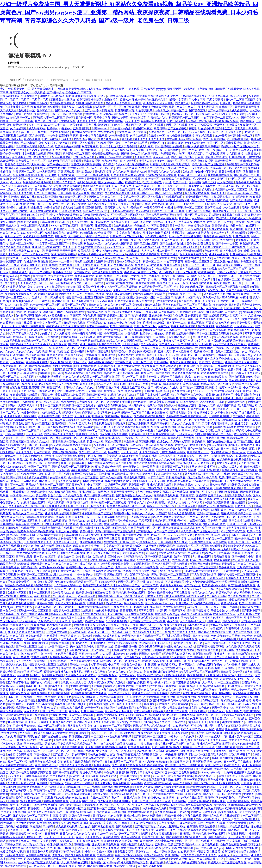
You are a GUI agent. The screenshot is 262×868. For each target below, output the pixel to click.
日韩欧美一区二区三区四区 (127, 236)
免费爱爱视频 (69, 409)
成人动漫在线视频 (247, 697)
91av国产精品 (42, 452)
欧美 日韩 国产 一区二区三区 (237, 477)
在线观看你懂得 (10, 96)
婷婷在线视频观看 (135, 477)
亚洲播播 (31, 729)
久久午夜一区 (32, 639)
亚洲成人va (28, 719)
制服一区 (66, 463)
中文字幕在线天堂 (64, 488)
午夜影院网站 (177, 611)
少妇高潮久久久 (87, 121)
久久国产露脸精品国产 (174, 567)
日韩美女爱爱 (218, 485)
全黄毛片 (246, 445)
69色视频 (142, 708)
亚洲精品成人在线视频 (156, 657)
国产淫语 (58, 373)
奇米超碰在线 (16, 729)
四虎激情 (39, 294)
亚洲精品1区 (98, 862)
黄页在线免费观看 (64, 402)
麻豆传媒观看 (187, 366)
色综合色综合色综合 (146, 571)
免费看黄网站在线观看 (218, 236)
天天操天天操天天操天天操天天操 (99, 179)
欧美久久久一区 (115, 254)
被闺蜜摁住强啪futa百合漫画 (212, 535)
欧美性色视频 (146, 431)
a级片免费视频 (62, 334)
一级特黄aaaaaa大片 (140, 200)
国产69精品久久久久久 (158, 589)
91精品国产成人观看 (55, 859)
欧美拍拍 (212, 387)
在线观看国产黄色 (175, 319)
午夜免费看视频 (36, 355)
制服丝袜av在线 (100, 269)
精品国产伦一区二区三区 (184, 118)
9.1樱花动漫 (86, 636)
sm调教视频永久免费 (154, 808)
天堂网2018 (254, 114)
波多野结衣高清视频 (82, 715)
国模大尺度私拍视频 (13, 150)
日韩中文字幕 (189, 150)
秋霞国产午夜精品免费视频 (46, 762)
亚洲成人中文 (222, 654)
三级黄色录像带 (187, 823)
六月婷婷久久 (47, 621)
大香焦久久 (243, 240)
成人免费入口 (42, 157)
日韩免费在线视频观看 (228, 488)
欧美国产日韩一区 (153, 837)
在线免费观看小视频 (108, 143)
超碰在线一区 (185, 215)
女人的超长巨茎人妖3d (21, 783)
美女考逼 (163, 420)
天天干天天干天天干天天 (61, 251)
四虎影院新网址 (141, 564)
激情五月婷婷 (24, 114)
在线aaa (123, 456)
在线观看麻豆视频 (16, 218)
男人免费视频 (145, 301)
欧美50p (234, 445)
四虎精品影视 (153, 848)
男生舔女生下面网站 (134, 387)
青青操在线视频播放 (220, 175)
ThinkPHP (14, 80)
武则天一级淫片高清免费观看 (221, 298)
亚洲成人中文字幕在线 (179, 222)
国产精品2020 (80, 269)
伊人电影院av (142, 380)
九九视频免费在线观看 (161, 434)
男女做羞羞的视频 (175, 539)
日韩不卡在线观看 (127, 168)
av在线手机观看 (180, 600)
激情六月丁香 (183, 557)
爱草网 (25, 449)
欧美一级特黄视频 (108, 330)
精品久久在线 (58, 758)
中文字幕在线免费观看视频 (112, 690)
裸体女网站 (188, 715)
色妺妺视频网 (206, 326)
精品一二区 (196, 456)
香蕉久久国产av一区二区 (28, 513)
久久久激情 (70, 247)
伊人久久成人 (40, 441)
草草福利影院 (147, 441)
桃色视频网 (255, 808)
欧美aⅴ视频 (118, 269)
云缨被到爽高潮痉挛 (36, 776)
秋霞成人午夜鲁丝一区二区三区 (185, 308)
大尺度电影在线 (170, 729)
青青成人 (140, 229)
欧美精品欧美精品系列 (19, 294)
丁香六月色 (222, 726)
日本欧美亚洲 (138, 434)
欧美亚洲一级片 (241, 323)
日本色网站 (54, 218)
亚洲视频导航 (193, 316)
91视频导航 (101, 413)
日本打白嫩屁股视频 (173, 452)
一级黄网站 (17, 362)
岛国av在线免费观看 (29, 470)
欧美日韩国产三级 (155, 535)
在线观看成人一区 (224, 211)
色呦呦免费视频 (194, 808)
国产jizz (5, 118)
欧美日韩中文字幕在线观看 (174, 593)
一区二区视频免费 (235, 247)
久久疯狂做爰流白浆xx (35, 643)
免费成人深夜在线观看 (149, 265)
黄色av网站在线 (218, 445)
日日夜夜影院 (129, 611)
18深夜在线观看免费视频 (162, 175)
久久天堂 (128, 398)
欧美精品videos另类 (214, 585)
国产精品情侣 (123, 362)
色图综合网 (208, 463)
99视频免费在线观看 (184, 326)
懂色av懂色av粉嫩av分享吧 (243, 193)
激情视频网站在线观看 (243, 805)
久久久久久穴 (138, 114)
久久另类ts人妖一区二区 (99, 567)
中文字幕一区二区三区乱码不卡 (116, 751)
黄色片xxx (225, 855)
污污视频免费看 (28, 373)
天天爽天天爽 (10, 733)
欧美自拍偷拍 (103, 380)
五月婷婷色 (59, 423)
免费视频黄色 (134, 391)
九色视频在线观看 (78, 650)
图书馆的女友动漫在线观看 (153, 395)
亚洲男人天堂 (37, 218)
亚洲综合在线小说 (202, 726)
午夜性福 (246, 298)
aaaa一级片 (221, 136)
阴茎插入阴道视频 (181, 413)
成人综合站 (147, 844)
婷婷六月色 (92, 114)
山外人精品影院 (47, 172)
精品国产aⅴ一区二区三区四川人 (234, 190)
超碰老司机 (237, 229)
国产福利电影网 (251, 611)
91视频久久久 (117, 395)
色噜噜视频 (87, 233)
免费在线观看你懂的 (75, 499)
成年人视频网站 (157, 503)
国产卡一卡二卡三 (227, 244)
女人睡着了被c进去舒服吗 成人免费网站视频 (47, 733)
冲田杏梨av (68, 107)
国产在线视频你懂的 (98, 125)
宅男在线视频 (212, 316)
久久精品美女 (239, 719)
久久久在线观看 (73, 495)
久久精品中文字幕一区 (68, 585)
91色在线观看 (16, 722)
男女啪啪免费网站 (234, 546)
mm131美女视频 (96, 308)
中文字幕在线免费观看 (181, 650)
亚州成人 (212, 323)
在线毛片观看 (128, 190)
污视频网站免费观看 (49, 535)
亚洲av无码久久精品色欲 (94, 492)
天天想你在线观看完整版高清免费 (129, 427)
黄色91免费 (220, 305)
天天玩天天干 (200, 330)
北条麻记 (156, 607)
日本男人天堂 (154, 596)
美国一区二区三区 (40, 467)
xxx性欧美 (136, 456)
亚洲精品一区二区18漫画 (26, 369)
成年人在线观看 (38, 477)
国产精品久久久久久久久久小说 (30, 344)
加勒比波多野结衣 (198, 233)
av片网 (41, 251)
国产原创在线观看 (58, 164)
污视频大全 (47, 395)
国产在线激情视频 (139, 423)
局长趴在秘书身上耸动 (125, 222)
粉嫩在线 (185, 218)
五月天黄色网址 (128, 146)
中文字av (127, 143)
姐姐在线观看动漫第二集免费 (89, 693)
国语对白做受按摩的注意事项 (36, 531)
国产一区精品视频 (214, 139)
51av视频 (183, 852)
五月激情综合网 (217, 754)
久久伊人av (136, 672)
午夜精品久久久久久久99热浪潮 (66, 326)
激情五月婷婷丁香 (53, 549)
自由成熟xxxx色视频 (52, 96)
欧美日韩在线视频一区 (220, 395)
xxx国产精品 (119, 528)
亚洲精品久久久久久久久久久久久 (141, 348)
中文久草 (205, 280)
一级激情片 (28, 402)
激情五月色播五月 (213, 618)
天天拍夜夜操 (27, 391)
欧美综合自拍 (111, 837)
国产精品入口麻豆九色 (177, 654)
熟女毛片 (113, 190)
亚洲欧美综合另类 (110, 344)
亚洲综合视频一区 (160, 316)
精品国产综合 (133, 182)
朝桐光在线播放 (184, 485)
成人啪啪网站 (37, 128)
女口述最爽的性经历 (115, 485)
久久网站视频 (244, 650)
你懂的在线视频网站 (73, 553)
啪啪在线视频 (210, 269)
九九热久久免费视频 (39, 150)
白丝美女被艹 (67, 575)
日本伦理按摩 (51, 639)
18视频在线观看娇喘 (55, 521)
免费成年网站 (110, 161)
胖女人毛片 (169, 190)
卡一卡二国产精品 (141, 449)
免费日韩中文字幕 (42, 492)
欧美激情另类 (170, 254)
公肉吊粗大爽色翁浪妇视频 (143, 254)
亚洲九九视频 (52, 398)
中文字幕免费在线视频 (64, 215)
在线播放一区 (27, 110)
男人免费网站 (193, 474)
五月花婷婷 (65, 193)
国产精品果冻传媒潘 (62, 103)
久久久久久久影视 (200, 859)
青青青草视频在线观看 (115, 359)
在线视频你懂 (65, 200)
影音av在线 (232, 729)
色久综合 (109, 164)
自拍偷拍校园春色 (48, 539)
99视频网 (97, 686)
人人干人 (208, 683)
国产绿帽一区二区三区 (114, 661)
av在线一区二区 (177, 132)
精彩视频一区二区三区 (189, 208)
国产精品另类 (180, 560)
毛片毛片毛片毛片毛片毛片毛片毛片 (27, 100)
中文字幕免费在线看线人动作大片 (158, 96)
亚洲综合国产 (194, 229)
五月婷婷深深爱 (132, 546)
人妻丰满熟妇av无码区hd (55, 222)
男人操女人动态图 (149, 240)
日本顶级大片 (129, 161)
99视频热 (36, 826)
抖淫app (257, 323)
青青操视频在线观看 (155, 107)
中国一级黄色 (72, 319)
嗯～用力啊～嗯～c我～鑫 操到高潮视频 (67, 794)
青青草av (5, 157)
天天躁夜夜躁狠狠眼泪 (205, 510)
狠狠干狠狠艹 (234, 711)
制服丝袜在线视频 (67, 531)
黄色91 (220, 729)
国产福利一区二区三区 (24, 290)
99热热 (218, 762)
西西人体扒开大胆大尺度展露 (39, 265)
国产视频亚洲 (124, 463)
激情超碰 (87, 380)
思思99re (59, 330)
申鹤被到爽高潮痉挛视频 (63, 136)
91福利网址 (28, 377)
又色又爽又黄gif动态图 (65, 344)
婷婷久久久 (218, 193)
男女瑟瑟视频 (126, 686)
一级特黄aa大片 (244, 326)
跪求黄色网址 (196, 675)
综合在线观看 (104, 233)
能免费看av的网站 (122, 794)
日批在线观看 (66, 175)
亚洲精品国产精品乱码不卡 (238, 715)
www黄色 (23, 675)
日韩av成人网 (95, 441)
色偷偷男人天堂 (22, 157)
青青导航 (205, 362)
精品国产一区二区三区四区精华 (86, 298)
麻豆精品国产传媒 (190, 301)
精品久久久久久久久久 (183, 107)
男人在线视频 (92, 787)
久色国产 (161, 513)
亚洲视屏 (13, 801)
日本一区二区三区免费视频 (30, 668)
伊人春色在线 (105, 301)
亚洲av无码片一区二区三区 (199, 265)
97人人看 (106, 654)
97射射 (193, 125)
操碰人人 (144, 161)
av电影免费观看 (119, 136)
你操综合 (70, 578)
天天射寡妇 (207, 369)
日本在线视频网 (190, 269)
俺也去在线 (20, 103)
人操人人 (172, 510)
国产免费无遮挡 (15, 488)
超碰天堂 (70, 341)
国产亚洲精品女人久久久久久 (134, 495)
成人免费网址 (240, 110)
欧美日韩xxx (220, 600)
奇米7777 (100, 636)
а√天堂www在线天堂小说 (212, 736)
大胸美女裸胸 (107, 132)
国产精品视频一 (107, 639)
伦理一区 (245, 798)
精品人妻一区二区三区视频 (30, 132)
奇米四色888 (175, 380)
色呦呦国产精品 (227, 405)
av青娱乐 (43, 722)
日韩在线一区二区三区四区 (70, 348)
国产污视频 (195, 139)
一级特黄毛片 (244, 510)
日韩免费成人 (85, 172)
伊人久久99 (47, 146)
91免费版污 (124, 481)
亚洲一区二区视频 (40, 272)
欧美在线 (218, 661)
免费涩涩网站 (18, 179)
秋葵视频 (151, 665)
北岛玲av (119, 654)
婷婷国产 (175, 693)
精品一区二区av (153, 262)
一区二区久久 (153, 341)
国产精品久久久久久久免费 (229, 114)
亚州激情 (150, 600)
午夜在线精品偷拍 (216, 377)
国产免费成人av (202, 337)
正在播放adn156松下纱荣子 (32, 215)
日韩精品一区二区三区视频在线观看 (228, 287)
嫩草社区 (130, 560)
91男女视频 (219, 801)
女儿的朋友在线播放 (119, 294)
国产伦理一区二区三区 (93, 452)
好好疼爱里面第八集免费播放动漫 (122, 535)
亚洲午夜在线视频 (133, 553)
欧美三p (123, 697)
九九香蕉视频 (85, 107)
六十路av (247, 629)
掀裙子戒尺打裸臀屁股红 (171, 233)
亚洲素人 (103, 719)
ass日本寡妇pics (191, 528)
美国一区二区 (216, 143)
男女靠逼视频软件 (138, 164)
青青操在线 (95, 704)
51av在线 (77, 449)
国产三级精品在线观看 (187, 683)
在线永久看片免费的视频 (179, 848)
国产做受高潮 (204, 848)
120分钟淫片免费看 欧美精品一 (203, 571)
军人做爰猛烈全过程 (204, 575)
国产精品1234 (82, 272)
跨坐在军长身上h (243, 474)
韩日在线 (145, 776)
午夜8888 (108, 499)
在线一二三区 (224, 352)
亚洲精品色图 (61, 693)
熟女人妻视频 (31, 546)
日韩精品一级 (82, 844)
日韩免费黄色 (235, 686)
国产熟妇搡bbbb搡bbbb (14, 427)
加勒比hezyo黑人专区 (74, 683)
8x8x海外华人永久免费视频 (125, 323)
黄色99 (152, 593)
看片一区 (219, 859)
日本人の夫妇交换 (13, 359)
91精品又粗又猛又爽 (73, 618)
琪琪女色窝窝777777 (234, 316)
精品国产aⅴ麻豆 (143, 128)
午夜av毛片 (239, 452)
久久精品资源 (143, 157)
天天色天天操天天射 (61, 276)
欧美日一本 (180, 182)
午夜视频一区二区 (24, 172)
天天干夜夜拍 (236, 837)
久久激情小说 (158, 708)
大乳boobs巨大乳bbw (79, 423)
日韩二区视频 (241, 236)
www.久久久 (132, 121)
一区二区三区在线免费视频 (66, 114)
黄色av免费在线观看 (129, 262)
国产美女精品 (190, 431)
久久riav (227, 819)
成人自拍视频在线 (122, 229)
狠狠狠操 (6, 172)
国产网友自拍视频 (241, 200)
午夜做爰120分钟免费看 (38, 182)
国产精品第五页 (244, 175)
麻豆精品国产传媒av (150, 675)
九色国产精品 (74, 355)
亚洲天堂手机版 (218, 521)
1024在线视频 (232, 208)
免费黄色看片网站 (109, 387)
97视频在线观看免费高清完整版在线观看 (107, 571)
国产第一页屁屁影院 (66, 772)
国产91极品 (247, 121)
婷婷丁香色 (87, 384)
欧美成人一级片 (94, 244)
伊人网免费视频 (216, 154)
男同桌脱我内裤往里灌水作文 (94, 769)
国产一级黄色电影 (243, 557)
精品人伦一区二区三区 (161, 506)
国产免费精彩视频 (165, 258)
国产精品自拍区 (206, 459)
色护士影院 (14, 719)
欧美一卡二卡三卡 (65, 182)
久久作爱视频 (232, 665)
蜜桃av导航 (141, 143)
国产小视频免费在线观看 (205, 852)
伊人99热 (207, 258)
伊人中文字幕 (197, 100)
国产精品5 (239, 416)
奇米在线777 (142, 226)
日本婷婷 (234, 305)
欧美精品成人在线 (143, 787)
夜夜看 (193, 128)
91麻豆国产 (160, 337)
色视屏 (17, 301)
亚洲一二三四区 (77, 506)
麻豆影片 (127, 139)
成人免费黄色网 (110, 139)
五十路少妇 (221, 805)
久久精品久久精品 (34, 844)
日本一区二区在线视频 (104, 589)
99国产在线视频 (249, 607)
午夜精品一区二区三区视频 (147, 629)
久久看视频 (7, 323)
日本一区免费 (176, 121)
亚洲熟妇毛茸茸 (121, 402)
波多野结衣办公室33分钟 (92, 557)
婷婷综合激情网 (112, 467)
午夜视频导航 (134, 719)
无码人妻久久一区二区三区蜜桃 (198, 690)
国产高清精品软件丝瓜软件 (27, 834)
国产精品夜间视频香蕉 (220, 733)
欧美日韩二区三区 (19, 618)
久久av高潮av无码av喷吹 (95, 215)
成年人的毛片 (107, 510)
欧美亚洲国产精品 (217, 200)
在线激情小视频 (107, 697)
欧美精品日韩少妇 (163, 204)
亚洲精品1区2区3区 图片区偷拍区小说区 (131, 298)
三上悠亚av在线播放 (122, 211)
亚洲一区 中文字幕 (223, 708)
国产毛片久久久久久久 (69, 110)
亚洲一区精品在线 (209, 513)
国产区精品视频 (203, 762)
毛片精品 (25, 276)
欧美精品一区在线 (48, 438)
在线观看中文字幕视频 (215, 373)
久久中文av (94, 837)
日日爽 (170, 334)
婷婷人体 (51, 744)
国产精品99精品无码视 (95, 420)
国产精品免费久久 (144, 632)
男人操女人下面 (158, 280)
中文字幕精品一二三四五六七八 (220, 118)
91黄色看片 (8, 675)
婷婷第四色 (147, 841)
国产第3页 (97, 193)
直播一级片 (78, 352)
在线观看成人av (123, 226)
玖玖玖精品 (151, 456)
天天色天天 (140, 402)
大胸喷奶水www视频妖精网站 (115, 157)
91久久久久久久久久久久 (150, 139)
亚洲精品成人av (97, 323)
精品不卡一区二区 (208, 715)
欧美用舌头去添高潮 (153, 121)
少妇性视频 (23, 208)
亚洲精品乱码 (90, 805)
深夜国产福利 (240, 197)
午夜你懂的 (103, 600)
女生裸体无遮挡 (56, 506)
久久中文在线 (114, 657)
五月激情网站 (38, 136)
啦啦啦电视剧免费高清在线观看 (45, 517)
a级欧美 (207, 614)
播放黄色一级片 (114, 391)
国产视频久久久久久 (184, 632)
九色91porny (70, 431)
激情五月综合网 (248, 405)
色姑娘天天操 (76, 168)
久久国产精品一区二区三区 (156, 287)
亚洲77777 (209, 492)
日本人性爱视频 (183, 352)
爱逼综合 (19, 463)
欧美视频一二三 (204, 352)
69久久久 (95, 499)
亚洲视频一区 (137, 485)
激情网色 (45, 373)
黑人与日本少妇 (77, 704)
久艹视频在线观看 (241, 481)
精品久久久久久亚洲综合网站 (125, 341)
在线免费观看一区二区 (14, 366)
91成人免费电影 (199, 168)
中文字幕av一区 (111, 546)
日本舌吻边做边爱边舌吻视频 (226, 341)
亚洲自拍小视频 (203, 427)
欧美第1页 (254, 168)
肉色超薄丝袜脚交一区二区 (171, 110)
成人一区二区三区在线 (52, 726)
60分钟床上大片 (50, 747)
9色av (201, 377)
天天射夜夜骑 (177, 369)
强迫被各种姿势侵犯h (45, 258)
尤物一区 (163, 600)
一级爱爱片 (206, 125)
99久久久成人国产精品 (48, 240)
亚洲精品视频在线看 (160, 485)
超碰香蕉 (34, 808)
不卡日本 (51, 175)
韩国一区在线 (42, 754)
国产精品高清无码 (232, 589)
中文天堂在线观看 (34, 326)
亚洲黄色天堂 (45, 110)
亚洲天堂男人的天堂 (248, 423)
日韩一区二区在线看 (58, 474)
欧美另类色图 (85, 593)
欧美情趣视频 (189, 398)
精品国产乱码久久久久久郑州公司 (47, 629)
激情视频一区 (94, 150)
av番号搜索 (132, 334)
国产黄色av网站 (173, 305)
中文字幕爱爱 (224, 326)
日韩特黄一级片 (244, 222)
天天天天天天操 (11, 326)
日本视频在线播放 (233, 215)
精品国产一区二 (21, 118)
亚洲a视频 (195, 182)
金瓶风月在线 (80, 643)
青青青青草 (187, 495)
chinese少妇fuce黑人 (212, 772)
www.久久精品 (115, 247)
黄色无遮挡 (40, 276)
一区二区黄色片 (186, 506)
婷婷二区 (71, 330)
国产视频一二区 (131, 154)
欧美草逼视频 (90, 146)
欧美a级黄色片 (161, 524)
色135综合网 (213, 668)
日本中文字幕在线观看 (94, 136)
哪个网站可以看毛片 (47, 510)
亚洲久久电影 (207, 405)
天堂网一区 (38, 164)
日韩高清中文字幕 (133, 539)
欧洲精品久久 (181, 758)
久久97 (28, 240)
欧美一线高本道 (151, 276)
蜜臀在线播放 (208, 826)
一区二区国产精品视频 (118, 150)
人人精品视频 (87, 337)
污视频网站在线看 (166, 301)
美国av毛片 (102, 222)
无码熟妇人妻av (132, 312)
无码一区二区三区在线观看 (147, 125)
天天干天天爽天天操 (68, 701)
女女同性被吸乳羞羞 (140, 812)
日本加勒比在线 (130, 251)
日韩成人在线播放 (199, 801)
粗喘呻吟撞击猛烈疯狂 (90, 103)
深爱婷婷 (201, 495)
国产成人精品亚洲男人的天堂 (180, 247)
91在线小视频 (207, 128)
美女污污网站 (149, 344)
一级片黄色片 (216, 578)
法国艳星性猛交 (38, 103)
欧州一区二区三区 (145, 326)
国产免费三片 (88, 639)
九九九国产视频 (11, 341)
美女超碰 (41, 495)
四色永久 (204, 708)
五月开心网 (243, 708)
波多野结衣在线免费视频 (236, 701)
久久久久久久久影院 (182, 423)
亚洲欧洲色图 (30, 96)
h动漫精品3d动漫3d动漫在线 (52, 352)
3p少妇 (105, 708)
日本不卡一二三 (177, 323)
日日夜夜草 (52, 834)
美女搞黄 (173, 294)
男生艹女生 (241, 352)
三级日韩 (39, 229)
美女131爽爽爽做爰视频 (224, 121)
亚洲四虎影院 (207, 107)
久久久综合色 (66, 790)
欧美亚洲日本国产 (195, 380)
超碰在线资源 (155, 582)
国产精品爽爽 (150, 729)
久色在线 (178, 316)
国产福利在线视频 (124, 431)
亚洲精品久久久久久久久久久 (240, 564)
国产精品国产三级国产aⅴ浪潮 (148, 621)
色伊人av (171, 405)
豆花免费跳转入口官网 (151, 751)
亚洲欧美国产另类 (66, 369)
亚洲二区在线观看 (177, 125)
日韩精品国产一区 (35, 751)
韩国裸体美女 (220, 226)
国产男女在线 (105, 647)
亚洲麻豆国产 (167, 546)
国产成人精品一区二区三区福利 (72, 467)
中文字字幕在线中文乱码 (132, 132)
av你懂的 (200, 348)
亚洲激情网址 (82, 128)
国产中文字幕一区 (219, 110)
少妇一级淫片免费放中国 (20, 319)
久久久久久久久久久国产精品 (18, 701)
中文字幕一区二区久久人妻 (233, 787)
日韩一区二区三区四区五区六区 (151, 801)
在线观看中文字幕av (168, 431)
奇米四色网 (122, 629)
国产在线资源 (210, 844)
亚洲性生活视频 (219, 96)
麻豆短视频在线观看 (197, 193)
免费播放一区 (122, 513)
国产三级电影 (150, 585)
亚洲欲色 (231, 780)
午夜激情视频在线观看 (24, 395)
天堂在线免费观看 (223, 240)
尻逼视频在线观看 (230, 553)
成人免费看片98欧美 (181, 776)
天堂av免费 (94, 488)
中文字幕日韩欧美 (141, 722)
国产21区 (101, 427)
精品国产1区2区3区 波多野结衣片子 (74, 301)
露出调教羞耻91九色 (239, 495)
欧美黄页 (42, 420)
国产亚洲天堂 (74, 830)
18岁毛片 (201, 341)
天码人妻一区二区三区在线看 (228, 168)
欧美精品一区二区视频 (36, 301)
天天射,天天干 (250, 208)
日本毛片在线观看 (45, 557)
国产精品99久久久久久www (211, 740)
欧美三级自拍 (160, 413)
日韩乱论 (226, 103)
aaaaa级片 (112, 470)
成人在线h (194, 190)
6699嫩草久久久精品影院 (176, 179)
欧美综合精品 (34, 636)
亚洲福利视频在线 (70, 211)
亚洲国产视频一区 (180, 337)
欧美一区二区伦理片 (23, 244)
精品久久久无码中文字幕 (131, 280)
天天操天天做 (234, 132)
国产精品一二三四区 (38, 423)
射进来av (253, 499)
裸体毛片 (74, 711)
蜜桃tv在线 (36, 459)
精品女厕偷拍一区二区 (228, 283)
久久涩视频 (17, 629)
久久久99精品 (77, 866)
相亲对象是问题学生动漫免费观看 (71, 445)
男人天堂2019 (239, 96)
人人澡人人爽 (250, 571)
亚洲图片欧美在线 (85, 625)
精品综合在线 (32, 139)
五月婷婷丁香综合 (197, 121)
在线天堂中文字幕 (31, 801)
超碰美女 (145, 222)
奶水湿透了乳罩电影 (230, 265)
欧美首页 (218, 362)
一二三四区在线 (186, 204)
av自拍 (12, 269)
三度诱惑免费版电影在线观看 (55, 528)
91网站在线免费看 (45, 697)
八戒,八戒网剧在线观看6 (20, 420)
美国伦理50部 (196, 553)
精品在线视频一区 (206, 776)
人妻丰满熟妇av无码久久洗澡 (68, 441)
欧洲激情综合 (181, 704)
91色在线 (10, 470)
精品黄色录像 (81, 193)
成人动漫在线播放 (74, 208)
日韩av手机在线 (14, 434)
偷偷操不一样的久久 (77, 729)
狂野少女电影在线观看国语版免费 (184, 596)
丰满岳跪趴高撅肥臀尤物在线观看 (235, 427)
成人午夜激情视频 (162, 834)
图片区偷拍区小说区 (111, 182)
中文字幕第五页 (174, 262)
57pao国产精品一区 (200, 132)
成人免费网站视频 (149, 190)
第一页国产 (148, 467)
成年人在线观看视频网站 (103, 348)
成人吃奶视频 (226, 182)
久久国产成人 (120, 474)
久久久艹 (48, 369)
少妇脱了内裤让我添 (58, 143)
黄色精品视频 (205, 136)
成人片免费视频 (68, 384)
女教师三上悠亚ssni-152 (165, 618)
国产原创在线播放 (239, 596)
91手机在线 (146, 168)
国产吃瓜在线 (94, 373)
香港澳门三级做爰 (154, 323)
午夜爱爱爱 (145, 733)
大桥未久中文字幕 (240, 740)
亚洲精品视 (157, 862)
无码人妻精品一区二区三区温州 (115, 531)
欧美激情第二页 (250, 244)
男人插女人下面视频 (80, 726)
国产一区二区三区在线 (169, 193)
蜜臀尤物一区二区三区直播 (208, 164)
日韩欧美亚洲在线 (107, 715)
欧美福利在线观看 (202, 283)
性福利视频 (114, 308)
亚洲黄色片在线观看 (246, 384)
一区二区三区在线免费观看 (93, 175)
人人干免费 (233, 611)
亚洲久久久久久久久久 (102, 197)
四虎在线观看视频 (251, 729)
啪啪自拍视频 (171, 398)
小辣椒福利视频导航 (49, 377)
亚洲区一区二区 (237, 524)
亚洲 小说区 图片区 (85, 510)
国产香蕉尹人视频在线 (42, 812)
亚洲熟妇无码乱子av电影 (158, 103)
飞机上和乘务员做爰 (17, 107)
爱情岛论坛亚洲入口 (17, 164)
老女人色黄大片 (193, 503)
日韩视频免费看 (128, 776)
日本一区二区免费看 (199, 211)
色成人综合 (198, 200)
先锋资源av (80, 139)
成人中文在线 (24, 661)
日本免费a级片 (46, 391)
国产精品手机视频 (136, 316)
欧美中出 (34, 125)
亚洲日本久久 (217, 495)
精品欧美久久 (114, 603)
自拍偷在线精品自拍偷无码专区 (148, 369)
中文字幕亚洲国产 (28, 456)
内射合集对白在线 (94, 758)
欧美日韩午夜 (160, 423)
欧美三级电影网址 (175, 409)
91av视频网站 (181, 726)
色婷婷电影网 (44, 585)
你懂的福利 (140, 481)
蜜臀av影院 (62, 395)
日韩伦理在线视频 (209, 470)
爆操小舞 (111, 481)
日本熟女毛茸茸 (125, 301)
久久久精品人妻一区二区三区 (36, 283)
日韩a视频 (242, 456)
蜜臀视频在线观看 (81, 812)
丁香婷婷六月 (92, 355)
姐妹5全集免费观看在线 (47, 247)
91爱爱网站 (130, 441)
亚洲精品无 (218, 841)
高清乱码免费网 (191, 614)
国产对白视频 (125, 826)
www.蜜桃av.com (165, 841)
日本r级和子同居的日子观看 (65, 161)
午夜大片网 (188, 438)
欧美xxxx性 (77, 125)
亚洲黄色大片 (144, 852)
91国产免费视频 (15, 308)
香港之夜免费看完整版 (186, 373)
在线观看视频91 (41, 693)
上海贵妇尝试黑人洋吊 (38, 542)
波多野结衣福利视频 (111, 121)
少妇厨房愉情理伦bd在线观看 (92, 528)
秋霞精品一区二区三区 (108, 107)
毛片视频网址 (238, 499)
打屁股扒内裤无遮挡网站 (151, 650)
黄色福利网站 (229, 603)
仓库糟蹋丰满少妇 (167, 269)
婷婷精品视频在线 (239, 330)
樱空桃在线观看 (188, 405)
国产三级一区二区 (182, 157)
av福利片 (185, 510)
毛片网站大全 (24, 229)
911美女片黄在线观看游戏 (50, 287)
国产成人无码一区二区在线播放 (178, 344)
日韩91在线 (214, 621)
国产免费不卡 (69, 639)
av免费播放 (52, 337)
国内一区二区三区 (249, 747)
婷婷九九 (57, 341)
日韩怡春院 (29, 416)
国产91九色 (182, 103)
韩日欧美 (61, 236)
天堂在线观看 (67, 121)
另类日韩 (107, 265)
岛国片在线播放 (225, 431)
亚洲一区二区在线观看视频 (182, 772)
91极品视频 (179, 722)
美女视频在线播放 (199, 226)
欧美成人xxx (139, 172)
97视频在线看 (202, 481)
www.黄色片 (207, 402)
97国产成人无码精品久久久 (17, 186)
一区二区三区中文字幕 (244, 179)
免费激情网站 (250, 683)
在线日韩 (244, 780)
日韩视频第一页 (20, 441)
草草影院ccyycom (250, 337)
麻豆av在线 (28, 197)
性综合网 (21, 312)
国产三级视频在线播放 (91, 294)
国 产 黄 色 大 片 (47, 708)
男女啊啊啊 (38, 449)
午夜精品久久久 (158, 118)
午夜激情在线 (121, 783)
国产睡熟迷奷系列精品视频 (161, 218)
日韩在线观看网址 (49, 359)
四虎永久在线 (121, 125)
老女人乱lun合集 (227, 463)
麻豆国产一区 (9, 564)
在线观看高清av (221, 197)
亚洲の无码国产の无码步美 (149, 294)
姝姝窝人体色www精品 (19, 168)
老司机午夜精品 (160, 769)
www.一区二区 (46, 200)
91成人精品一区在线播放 (217, 384)
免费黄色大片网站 (171, 585)
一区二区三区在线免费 (198, 305)
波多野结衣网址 (28, 222)
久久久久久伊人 (117, 672)
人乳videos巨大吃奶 (41, 330)
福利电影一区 (216, 290)
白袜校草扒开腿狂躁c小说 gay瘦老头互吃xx (42, 316)
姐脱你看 (249, 398)
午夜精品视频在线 (163, 679)
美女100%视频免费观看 (120, 283)
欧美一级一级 (208, 150)
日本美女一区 (224, 355)
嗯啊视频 (87, 413)
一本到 (221, 402)
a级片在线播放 (80, 470)
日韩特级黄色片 (225, 161)
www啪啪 (137, 783)
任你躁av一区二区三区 (220, 539)
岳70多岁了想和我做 (96, 211)
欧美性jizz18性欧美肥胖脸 (50, 168)
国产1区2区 (141, 826)
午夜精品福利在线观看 (45, 107)
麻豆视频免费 (66, 172)
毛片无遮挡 (209, 182)
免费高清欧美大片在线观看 (62, 233)
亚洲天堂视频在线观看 (44, 211)
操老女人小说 (95, 312)
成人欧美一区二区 (32, 233)
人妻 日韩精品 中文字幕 (105, 665)
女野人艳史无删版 (82, 672)
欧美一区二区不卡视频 (129, 855)
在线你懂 (139, 150)
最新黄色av (196, 186)
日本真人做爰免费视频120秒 (143, 247)
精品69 (122, 200)
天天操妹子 (209, 301)
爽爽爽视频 (155, 319)
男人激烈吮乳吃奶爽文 (114, 114)
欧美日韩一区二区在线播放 (171, 128)
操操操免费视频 (60, 643)
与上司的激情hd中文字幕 (75, 258)
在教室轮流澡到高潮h (50, 197)
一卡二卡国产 (232, 319)
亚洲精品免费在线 (61, 657)
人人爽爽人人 (104, 701)
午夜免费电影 (122, 801)
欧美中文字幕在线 (98, 326)
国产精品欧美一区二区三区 (93, 402)
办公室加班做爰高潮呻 (114, 434)
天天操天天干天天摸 (167, 355)
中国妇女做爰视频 (228, 492)
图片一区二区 (130, 377)
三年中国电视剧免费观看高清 (118, 790)
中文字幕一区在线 (159, 114)
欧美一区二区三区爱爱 (192, 175)
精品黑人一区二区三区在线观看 (191, 114)
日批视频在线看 (103, 423)
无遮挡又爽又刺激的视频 (86, 164)
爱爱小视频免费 (85, 276)
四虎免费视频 (151, 697)
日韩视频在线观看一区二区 (86, 736)
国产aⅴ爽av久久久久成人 (246, 373)
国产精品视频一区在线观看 (130, 593)
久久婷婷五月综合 (156, 236)
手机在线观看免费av (188, 679)
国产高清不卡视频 (198, 790)
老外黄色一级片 (166, 830)
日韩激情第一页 (100, 650)
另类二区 (193, 319)
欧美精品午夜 (69, 539)
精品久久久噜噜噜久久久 (122, 240)
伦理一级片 (120, 369)
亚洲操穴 (144, 654)
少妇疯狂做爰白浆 (51, 413)
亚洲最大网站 (13, 416)
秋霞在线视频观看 (210, 398)
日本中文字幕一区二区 (48, 323)
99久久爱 (231, 647)
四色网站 (224, 323)
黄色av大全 (218, 233)
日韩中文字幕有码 (172, 474)
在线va (102, 96)
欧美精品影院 (86, 251)
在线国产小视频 (51, 431)
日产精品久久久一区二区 (31, 161)
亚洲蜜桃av (168, 805)
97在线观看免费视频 (164, 427)
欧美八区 (23, 459)
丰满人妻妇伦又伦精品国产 (235, 776)
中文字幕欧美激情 (108, 251)
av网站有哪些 (154, 539)
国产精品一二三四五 (192, 387)
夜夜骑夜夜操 (207, 272)
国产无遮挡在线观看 (146, 244)
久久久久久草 (121, 172)
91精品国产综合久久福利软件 (163, 330)
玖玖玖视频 (90, 316)
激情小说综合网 (133, 208)
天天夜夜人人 (113, 208)
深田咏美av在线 (248, 704)
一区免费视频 (93, 830)
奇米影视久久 (102, 445)
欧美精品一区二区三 (76, 290)
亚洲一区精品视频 (137, 607)
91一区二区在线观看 (228, 683)
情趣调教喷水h (172, 384)
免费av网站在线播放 (101, 362)
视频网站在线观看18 (20, 758)
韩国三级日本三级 (46, 121)
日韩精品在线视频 (135, 798)
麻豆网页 (76, 316)
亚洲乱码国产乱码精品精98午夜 (152, 726)
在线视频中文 (171, 798)
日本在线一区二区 (229, 301)
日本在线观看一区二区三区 (150, 186)
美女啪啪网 (74, 287)
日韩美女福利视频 (162, 819)
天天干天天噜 (157, 481)
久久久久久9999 (242, 258)
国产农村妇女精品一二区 (36, 348)
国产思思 (94, 139)
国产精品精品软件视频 (62, 427)
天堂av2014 (204, 240)
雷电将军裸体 (234, 143)
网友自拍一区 (214, 308)
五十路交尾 (7, 826)
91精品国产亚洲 (187, 312)
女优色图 (188, 172)
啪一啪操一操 (113, 398)
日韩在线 (77, 244)
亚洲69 (159, 772)
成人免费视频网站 (69, 481)
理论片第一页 (211, 474)
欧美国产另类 (177, 844)
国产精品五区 (160, 290)
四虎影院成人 (231, 621)
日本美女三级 (213, 186)
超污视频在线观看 (129, 366)
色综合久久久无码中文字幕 (171, 168)
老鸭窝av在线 (40, 657)
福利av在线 (31, 780)
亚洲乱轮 (221, 369)
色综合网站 (62, 283)
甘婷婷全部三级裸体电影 (38, 236)
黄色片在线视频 (84, 262)
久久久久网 (26, 193)
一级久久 (66, 139)
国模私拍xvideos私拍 (52, 567)
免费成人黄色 (55, 355)
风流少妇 (191, 377)
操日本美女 (237, 226)
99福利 (248, 859)
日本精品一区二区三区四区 (53, 719)
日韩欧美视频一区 (232, 672)
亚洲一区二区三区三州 (203, 567)
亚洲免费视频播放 (201, 542)
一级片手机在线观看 (243, 413)
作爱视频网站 (169, 154)
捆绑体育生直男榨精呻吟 (164, 402)
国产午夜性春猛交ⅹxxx (124, 521)
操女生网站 (73, 805)
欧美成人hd (82, 459)
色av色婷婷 (159, 380)
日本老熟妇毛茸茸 (68, 380)
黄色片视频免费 (140, 679)
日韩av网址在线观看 (115, 517)
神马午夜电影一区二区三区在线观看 (141, 409)
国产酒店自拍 (24, 600)
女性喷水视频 (58, 477)
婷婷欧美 (15, 794)
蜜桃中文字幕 (251, 319)
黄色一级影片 (114, 441)
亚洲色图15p (157, 143)
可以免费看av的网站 (197, 197)
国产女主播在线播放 (220, 441)
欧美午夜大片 (9, 251)
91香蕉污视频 (145, 110)
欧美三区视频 (249, 262)
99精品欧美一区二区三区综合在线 (232, 517)
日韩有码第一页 (125, 110)
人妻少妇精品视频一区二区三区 (32, 204)
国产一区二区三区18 (166, 531)
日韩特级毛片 (96, 603)
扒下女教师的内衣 (94, 240)
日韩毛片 (244, 272)
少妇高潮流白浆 (114, 334)
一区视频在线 (162, 373)
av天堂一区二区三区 (163, 790)
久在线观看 (41, 114)
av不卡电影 (117, 719)
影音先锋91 (199, 441)
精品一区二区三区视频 (79, 783)
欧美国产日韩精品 (141, 661)
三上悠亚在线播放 (73, 398)
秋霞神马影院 (45, 603)
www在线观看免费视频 (118, 736)
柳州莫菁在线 (53, 459)
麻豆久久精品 (110, 218)
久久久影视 (115, 816)
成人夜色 (207, 190)
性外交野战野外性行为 (97, 585)
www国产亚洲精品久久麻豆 (230, 344)
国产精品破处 (144, 531)
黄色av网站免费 (219, 549)
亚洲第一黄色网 (122, 380)
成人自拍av (114, 636)
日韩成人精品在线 (61, 722)
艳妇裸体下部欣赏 (207, 172)
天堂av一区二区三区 (126, 290)
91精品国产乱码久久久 (194, 96)
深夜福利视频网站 (216, 157)
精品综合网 (20, 125)
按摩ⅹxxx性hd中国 (231, 387)
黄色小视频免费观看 (248, 182)
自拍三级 (218, 132)
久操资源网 (61, 740)
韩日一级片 (202, 629)
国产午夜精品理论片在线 (15, 247)
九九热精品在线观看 (128, 729)
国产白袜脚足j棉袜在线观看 (129, 118)
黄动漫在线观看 (61, 157)
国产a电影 (58, 596)
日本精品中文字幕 (93, 481)
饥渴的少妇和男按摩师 (83, 859)
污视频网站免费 (199, 564)
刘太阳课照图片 (201, 600)
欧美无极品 (145, 459)
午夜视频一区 (225, 107)
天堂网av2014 (27, 251)
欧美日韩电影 (205, 366)
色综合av (158, 222)
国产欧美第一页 (10, 614)
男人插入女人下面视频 (217, 294)
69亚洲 (170, 208)
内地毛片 (200, 222)
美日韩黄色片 (119, 352)
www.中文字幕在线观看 (65, 226)
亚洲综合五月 (225, 128)
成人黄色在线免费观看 (21, 603)
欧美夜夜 (32, 308)
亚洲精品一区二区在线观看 (214, 744)
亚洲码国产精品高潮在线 (178, 348)
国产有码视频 (238, 377)
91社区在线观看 (198, 549)
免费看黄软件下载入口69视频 (240, 470)
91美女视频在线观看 (79, 549)
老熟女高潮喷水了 (233, 722)
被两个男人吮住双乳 (192, 154)
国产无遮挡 (129, 578)
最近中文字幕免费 (91, 772)
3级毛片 (157, 517)
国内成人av (193, 844)
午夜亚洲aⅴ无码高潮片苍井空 (124, 103)
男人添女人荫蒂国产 (208, 215)
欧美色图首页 (149, 823)
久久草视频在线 (243, 632)
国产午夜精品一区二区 (221, 348)
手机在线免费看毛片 (20, 582)
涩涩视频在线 (120, 445)
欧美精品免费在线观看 (242, 585)
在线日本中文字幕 (72, 359)
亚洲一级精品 (89, 344)
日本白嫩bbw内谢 (121, 128)
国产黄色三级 (198, 110)
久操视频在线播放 (123, 650)
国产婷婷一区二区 (87, 582)
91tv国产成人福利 (101, 290)
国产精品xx (57, 783)
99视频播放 (97, 254)
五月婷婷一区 (84, 118)
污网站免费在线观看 (71, 708)
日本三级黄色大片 (84, 157)
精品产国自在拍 (95, 621)
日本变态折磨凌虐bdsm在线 (128, 175)
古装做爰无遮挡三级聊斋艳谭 (28, 387)
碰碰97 (76, 513)
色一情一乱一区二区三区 (45, 305)
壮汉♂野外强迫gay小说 (158, 182)
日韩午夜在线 (239, 254)
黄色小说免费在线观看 (201, 244)
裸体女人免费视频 (174, 517)
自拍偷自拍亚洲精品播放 (82, 96)
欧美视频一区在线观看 (32, 409)
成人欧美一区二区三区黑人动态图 (28, 830)
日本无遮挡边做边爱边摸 (49, 600)
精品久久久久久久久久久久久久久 (118, 625)
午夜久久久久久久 (143, 513)
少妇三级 (45, 334)
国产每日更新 (111, 668)
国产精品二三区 (244, 441)
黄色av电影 (194, 449)
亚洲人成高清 (163, 643)
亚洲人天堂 (225, 204)
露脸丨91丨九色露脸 (211, 312)
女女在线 (85, 826)
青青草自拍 (41, 758)
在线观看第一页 (218, 380)
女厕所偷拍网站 (105, 262)
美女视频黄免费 (89, 409)
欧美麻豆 (98, 416)
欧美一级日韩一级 (125, 459)
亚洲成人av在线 (128, 639)
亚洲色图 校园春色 (131, 589)
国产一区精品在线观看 (71, 312)
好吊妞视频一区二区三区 (68, 150)
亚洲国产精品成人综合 (205, 103)
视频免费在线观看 (16, 866)
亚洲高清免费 (103, 226)
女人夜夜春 (63, 470)
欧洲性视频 (161, 362)
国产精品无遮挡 (216, 596)
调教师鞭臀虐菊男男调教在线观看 (187, 416)
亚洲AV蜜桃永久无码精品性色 (150, 100)
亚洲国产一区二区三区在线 (168, 211)
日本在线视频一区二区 (226, 280)
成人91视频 (147, 146)
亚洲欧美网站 (95, 208)
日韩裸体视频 (238, 157)
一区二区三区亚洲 (120, 693)
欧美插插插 (92, 359)
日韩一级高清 (153, 305)
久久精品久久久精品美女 (81, 675)
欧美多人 (83, 254)
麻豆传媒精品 (132, 107)
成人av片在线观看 (61, 362)
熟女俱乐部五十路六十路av (188, 395)
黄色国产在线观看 (66, 654)
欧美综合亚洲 (220, 179)
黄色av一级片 (242, 204)
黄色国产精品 (79, 190)
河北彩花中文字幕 (27, 146)
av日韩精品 (89, 280)
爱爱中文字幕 (179, 100)
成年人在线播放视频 (65, 452)
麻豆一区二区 (87, 330)
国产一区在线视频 (173, 377)
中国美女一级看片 (132, 665)
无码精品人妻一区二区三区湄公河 (53, 118)
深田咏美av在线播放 (63, 100)
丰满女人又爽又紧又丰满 (179, 341)
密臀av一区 (83, 848)
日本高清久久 (188, 665)
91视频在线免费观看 (34, 503)
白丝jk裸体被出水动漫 (91, 247)
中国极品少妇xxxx (188, 463)
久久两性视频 (235, 154)
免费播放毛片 (53, 208)
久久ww (120, 164)
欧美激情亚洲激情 (189, 258)
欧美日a (62, 560)
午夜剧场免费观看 (140, 517)
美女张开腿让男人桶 (38, 488)
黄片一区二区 (214, 765)
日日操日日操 (175, 143)
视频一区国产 (13, 236)
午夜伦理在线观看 (129, 808)
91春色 (199, 157)
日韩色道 (72, 517)
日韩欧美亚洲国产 (59, 132)
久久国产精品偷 (124, 265)
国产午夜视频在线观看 (109, 575)
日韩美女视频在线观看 (70, 456)
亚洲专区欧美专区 (131, 470)
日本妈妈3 (14, 254)
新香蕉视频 (119, 812)
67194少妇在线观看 (17, 305)
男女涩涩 (30, 359)
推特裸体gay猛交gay (59, 128)
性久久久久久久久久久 (42, 179)
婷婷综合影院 (9, 672)
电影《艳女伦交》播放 (99, 852)
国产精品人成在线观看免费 (95, 369)
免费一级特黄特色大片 (70, 391)
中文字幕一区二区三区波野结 (166, 229)
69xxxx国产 (160, 776)
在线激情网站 (223, 560)
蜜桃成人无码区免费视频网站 (172, 200)
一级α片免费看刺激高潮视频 (202, 146)
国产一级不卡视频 (132, 330)
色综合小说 (212, 251)
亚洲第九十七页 (78, 560)
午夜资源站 (217, 629)
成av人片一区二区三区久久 (72, 589)
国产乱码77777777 (46, 186)
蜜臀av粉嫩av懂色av (179, 481)
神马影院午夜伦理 (125, 866)
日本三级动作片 (122, 186)
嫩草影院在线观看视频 (97, 186)
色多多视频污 (227, 567)
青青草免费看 (173, 265)
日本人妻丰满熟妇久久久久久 (199, 855)
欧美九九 (38, 298)
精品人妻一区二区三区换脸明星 (130, 834)
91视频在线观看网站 (84, 132)
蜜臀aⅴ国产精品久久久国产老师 (91, 474)
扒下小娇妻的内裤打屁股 (189, 287)
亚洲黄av (148, 233)
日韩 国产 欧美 (107, 366)
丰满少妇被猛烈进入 (208, 819)
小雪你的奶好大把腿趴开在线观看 (100, 539)
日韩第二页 (176, 808)
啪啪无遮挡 (100, 549)
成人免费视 (207, 431)
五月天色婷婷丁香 (83, 222)
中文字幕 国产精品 (13, 517)
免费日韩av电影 (222, 693)
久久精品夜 (51, 636)
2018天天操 (48, 456)
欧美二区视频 (232, 636)
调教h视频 (55, 154)
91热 (250, 377)
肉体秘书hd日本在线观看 (187, 524)
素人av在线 (143, 211)
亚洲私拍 (161, 844)
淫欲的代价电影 (134, 596)
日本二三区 (236, 276)
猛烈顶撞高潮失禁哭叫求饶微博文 (98, 100)
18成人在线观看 (134, 603)
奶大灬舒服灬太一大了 (55, 125)
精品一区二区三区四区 (199, 262)
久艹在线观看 (19, 128)
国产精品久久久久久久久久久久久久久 (112, 204)
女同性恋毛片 (216, 711)
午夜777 (169, 625)
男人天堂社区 (109, 146)
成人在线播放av (220, 452)
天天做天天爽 (83, 416)
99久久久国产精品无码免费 (198, 729)
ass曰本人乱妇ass (195, 143)
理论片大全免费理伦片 (182, 513)
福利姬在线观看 (131, 179)
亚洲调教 (224, 690)
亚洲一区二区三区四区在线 (128, 215)
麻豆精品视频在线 (37, 362)
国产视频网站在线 (30, 736)
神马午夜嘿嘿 (230, 607)
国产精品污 (172, 740)
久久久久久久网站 (165, 459)
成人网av (16, 182)
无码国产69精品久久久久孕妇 (228, 625)
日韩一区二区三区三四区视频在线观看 (190, 161)
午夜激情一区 (151, 179)
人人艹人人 (148, 251)
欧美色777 (228, 697)
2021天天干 (200, 391)
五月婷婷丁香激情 (248, 567)
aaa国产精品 (194, 298)
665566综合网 (108, 582)
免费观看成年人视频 (13, 852)
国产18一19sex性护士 (180, 578)
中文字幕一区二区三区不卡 (53, 244)
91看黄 (257, 668)
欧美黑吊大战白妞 (64, 593)
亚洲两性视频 (102, 765)
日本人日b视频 (240, 535)
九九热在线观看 (236, 233)
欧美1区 (212, 222)
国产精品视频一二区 (111, 316)
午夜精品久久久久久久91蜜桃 (81, 780)
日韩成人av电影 (226, 272)
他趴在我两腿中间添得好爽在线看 (155, 463)
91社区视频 (144, 204)
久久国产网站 (151, 154)
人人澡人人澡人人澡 (104, 258)
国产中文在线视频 (111, 477)
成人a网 (167, 719)
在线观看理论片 (173, 197)
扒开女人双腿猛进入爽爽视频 (26, 632)
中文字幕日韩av (176, 139)
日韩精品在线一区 (88, 679)
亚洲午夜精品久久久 (63, 679)
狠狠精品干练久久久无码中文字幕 (28, 841)
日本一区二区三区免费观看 (186, 236)
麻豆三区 (63, 812)
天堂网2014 (64, 621)
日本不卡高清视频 (231, 251)
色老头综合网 (80, 823)
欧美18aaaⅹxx (100, 128)
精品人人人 (175, 503)
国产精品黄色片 (191, 618)
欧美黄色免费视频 (140, 747)
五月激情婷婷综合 (29, 269)
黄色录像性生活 (187, 697)
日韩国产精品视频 (75, 323)
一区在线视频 (94, 456)
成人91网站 (166, 272)
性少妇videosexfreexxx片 (160, 603)
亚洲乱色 (253, 247)
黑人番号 (19, 589)
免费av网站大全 (238, 369)
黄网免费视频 (160, 226)
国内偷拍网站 (171, 438)
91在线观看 (244, 348)
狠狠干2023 (121, 384)
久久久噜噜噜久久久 (193, 621)
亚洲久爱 (37, 672)
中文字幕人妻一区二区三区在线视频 (140, 197)
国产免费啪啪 (222, 258)
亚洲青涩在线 (213, 208)
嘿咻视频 (93, 618)
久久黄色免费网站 (211, 247)
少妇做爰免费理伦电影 (106, 154)
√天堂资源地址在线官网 (220, 675)
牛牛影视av (157, 549)
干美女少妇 (218, 611)
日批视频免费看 (67, 179)
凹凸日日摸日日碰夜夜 (132, 319)
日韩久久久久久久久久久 (104, 305)
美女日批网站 (42, 596)
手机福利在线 (186, 459)
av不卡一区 (92, 708)
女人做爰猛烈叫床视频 (181, 136)
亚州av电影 (227, 650)
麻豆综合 (5, 571)
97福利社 (235, 136)
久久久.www (147, 639)
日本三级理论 (51, 139)
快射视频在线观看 (91, 542)
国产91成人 (249, 665)
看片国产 (211, 553)
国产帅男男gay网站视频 (99, 110)
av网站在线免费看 (175, 675)
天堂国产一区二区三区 (100, 168)
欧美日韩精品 (58, 661)
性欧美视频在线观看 (34, 154)
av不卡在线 (222, 413)
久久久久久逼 (72, 377)
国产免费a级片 (62, 754)
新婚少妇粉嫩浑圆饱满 (143, 352)
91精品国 (156, 164)
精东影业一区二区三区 (77, 154)
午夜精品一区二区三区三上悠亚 (237, 409)
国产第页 (238, 560)
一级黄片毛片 (185, 434)
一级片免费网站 (154, 208)
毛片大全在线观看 (174, 607)
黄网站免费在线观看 (148, 398)
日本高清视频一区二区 (170, 467)
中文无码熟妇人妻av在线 (65, 776)
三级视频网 (150, 546)
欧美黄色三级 (161, 157)
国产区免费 (248, 118)
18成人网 (65, 269)
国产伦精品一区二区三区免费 (209, 276)
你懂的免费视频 (63, 366)
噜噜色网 (120, 423)
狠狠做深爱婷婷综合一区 (113, 337)
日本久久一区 (244, 506)
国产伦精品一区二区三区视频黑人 (143, 740)
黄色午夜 (254, 344)
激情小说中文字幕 (11, 751)
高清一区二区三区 (76, 197)
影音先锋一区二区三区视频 (88, 283)
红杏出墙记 (49, 787)
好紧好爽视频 (104, 276)
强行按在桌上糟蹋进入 (176, 276)
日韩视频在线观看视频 (152, 578)
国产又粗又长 (72, 413)
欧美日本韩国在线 (122, 326)
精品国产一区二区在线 (205, 589)
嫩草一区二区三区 (98, 236)
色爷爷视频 (225, 222)
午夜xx (96, 467)
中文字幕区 (94, 485)
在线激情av (252, 154)
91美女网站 (111, 456)
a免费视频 (22, 826)
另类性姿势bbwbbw (25, 726)
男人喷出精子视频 (32, 143)
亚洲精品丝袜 (90, 776)
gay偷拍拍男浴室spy (173, 668)
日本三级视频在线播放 (169, 146)
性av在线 (123, 258)
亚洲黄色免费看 (72, 218)
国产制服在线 (106, 280)
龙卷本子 (132, 420)
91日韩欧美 (82, 733)
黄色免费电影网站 (70, 186)
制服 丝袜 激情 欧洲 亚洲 (28, 175)
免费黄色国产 (30, 413)
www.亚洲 (57, 280)
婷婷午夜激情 (165, 283)
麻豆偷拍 (78, 546)
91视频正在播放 (129, 823)
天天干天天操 (34, 434)
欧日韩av (125, 100)
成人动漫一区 (165, 251)
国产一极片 (119, 765)
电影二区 (247, 136)
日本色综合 (26, 596)
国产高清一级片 (122, 632)
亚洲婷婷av (115, 557)
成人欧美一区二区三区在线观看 (200, 531)
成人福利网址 (97, 190)
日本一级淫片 (178, 226)
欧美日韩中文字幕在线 (66, 571)
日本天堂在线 (20, 211)
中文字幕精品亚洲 (211, 319)
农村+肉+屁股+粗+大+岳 (46, 769)
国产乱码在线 (167, 312)
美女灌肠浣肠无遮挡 (242, 380)
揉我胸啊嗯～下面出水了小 (24, 704)
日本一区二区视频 (45, 193)
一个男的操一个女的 (127, 276)
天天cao (215, 564)
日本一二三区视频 (40, 593)
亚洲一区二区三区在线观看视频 (30, 280)
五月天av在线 (195, 668)
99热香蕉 (52, 294)
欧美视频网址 (73, 280)
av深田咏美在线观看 (38, 855)
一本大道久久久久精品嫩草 (17, 190)
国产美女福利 (127, 675)
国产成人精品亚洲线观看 (107, 272)
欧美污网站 (23, 524)
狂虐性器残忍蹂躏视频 (121, 96)
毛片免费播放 (216, 100)
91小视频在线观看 (238, 139)
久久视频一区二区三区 (115, 679)
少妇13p (65, 823)
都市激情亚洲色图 (51, 290)
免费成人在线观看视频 (184, 362)
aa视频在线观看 (44, 582)
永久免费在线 (211, 449)
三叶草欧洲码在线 (25, 740)
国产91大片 (117, 420)
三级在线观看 (24, 323)
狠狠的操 (24, 672)
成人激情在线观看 (73, 747)
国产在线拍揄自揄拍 (173, 244)
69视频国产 (164, 704)
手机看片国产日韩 (142, 193)
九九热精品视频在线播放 (56, 546)
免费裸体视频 (179, 859)
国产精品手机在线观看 (173, 456)
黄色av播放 (87, 531)
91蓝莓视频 (179, 801)
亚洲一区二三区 (178, 186)
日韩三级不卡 (184, 603)
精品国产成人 (104, 384)
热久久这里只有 (228, 812)
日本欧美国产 (181, 733)
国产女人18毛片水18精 (36, 254)
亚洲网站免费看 (219, 254)
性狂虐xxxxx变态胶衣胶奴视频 (120, 841)
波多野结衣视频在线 (154, 744)
